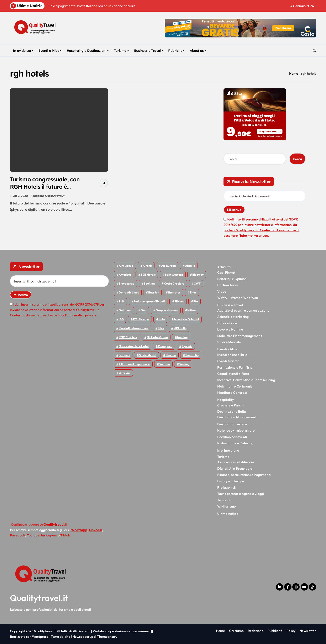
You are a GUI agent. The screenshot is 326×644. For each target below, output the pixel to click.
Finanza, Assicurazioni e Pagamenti (244, 475)
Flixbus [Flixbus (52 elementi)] (179, 301)
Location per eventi (232, 437)
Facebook (18, 535)
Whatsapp (79, 530)
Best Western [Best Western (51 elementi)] (174, 275)
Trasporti (224, 500)
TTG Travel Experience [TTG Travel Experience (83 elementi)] (134, 364)
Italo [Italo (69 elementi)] (162, 319)
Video (222, 291)
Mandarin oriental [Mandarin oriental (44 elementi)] (186, 319)
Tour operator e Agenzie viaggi (241, 494)
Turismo (121, 51)
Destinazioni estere (232, 424)
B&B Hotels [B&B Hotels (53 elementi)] (148, 275)
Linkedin (96, 530)
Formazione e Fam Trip (235, 367)
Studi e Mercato (229, 342)
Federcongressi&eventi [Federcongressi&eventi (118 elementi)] (149, 301)
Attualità (224, 267)
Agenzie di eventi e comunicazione (243, 310)
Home (294, 73)
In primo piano (228, 450)
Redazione (256, 631)
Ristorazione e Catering (235, 443)
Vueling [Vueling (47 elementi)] (184, 364)
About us (198, 51)
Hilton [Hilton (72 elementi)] (191, 310)
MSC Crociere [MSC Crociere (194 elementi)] (128, 337)
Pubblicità (275, 631)
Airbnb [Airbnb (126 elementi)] (147, 266)
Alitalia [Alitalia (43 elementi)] (190, 266)
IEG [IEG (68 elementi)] (121, 319)
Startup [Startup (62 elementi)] (171, 355)
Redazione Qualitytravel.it (48, 196)
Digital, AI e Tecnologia (235, 468)
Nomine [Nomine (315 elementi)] (182, 337)
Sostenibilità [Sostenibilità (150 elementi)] (148, 355)
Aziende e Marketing (233, 317)
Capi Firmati (227, 272)
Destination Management (237, 417)
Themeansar (107, 637)
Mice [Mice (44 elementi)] (161, 328)
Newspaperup (83, 637)
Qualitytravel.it (39, 598)
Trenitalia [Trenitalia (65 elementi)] (192, 355)
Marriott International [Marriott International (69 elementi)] (134, 328)
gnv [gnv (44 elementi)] (144, 310)
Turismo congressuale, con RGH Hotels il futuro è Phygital (45, 187)
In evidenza (23, 51)
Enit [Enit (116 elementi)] (122, 301)
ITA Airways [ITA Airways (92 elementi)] (141, 319)
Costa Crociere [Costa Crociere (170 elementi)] (174, 284)
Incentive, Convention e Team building (246, 380)
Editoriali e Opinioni (232, 279)
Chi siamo (236, 631)
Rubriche (176, 51)
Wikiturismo (227, 506)
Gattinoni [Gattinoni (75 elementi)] (125, 310)
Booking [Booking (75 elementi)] (149, 284)
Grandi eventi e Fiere (233, 374)
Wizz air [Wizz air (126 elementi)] (124, 373)
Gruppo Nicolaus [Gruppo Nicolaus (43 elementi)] (167, 310)
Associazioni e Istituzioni (236, 462)
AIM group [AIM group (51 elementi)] (126, 266)
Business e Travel (149, 51)
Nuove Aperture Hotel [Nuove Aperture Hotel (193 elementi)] (134, 346)
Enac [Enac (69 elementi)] (193, 292)
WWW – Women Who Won (238, 298)
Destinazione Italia (232, 411)
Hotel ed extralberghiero (236, 430)
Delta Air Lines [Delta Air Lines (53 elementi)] (129, 292)
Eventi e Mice (50, 51)
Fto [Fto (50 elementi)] (196, 301)
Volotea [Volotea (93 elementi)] (165, 364)
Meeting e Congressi (233, 393)
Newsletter (308, 631)
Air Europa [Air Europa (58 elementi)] (168, 266)
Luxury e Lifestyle (231, 481)
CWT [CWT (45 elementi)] (197, 284)
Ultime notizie (228, 514)
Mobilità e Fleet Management (240, 336)
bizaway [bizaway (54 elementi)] (198, 275)
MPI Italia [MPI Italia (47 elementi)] (180, 328)
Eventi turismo (228, 361)
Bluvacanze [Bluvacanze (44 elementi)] (127, 284)
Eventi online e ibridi (233, 355)
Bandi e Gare (227, 323)
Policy (291, 631)
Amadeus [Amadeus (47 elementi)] (125, 275)
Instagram (49, 535)
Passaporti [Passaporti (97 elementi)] (165, 346)
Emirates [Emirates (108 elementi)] (174, 292)
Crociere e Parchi (230, 405)
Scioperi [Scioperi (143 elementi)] (124, 355)
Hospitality (225, 400)
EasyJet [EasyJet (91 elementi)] (154, 292)
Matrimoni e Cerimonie (235, 386)
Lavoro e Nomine (230, 329)
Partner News (228, 285)
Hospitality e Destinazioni (88, 51)
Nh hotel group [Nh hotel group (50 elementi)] (157, 337)
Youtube (33, 535)
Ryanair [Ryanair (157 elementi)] (187, 346)
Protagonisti (227, 487)
